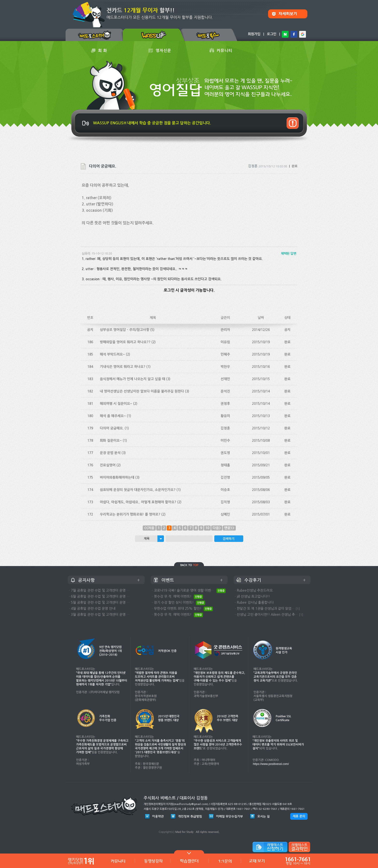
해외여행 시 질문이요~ (116, 404)
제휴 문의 (299, 816)
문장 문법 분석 (110, 453)
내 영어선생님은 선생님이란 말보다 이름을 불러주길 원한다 (142, 391)
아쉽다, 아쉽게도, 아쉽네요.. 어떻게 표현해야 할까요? (138, 502)
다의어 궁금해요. (112, 428)
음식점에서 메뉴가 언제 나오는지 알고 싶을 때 (132, 379)
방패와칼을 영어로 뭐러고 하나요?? (125, 342)
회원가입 (254, 34)
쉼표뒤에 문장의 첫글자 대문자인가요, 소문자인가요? (138, 490)
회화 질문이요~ (111, 441)
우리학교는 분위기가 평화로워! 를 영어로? (130, 514)
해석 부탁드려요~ (112, 354)
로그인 (272, 34)
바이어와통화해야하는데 (117, 477)
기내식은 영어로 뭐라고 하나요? (123, 367)
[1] (298, 609)
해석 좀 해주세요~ (113, 416)
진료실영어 (108, 465)
